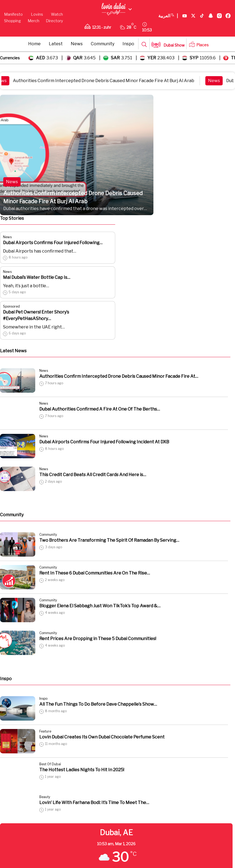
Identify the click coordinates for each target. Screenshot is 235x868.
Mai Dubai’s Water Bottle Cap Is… (37, 277)
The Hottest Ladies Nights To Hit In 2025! (82, 770)
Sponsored (11, 306)
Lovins (37, 14)
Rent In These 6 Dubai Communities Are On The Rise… (95, 573)
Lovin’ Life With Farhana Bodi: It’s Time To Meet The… (94, 803)
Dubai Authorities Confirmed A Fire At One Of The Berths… (100, 409)
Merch (33, 21)
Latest (56, 44)
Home (34, 44)
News (77, 44)
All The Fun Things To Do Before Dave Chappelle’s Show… (98, 704)
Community (103, 44)
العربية (168, 16)
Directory (54, 21)
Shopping (12, 21)
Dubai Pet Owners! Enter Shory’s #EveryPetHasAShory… (36, 315)
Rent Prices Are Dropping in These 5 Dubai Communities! (98, 639)
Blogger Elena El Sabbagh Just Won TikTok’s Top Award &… (100, 606)
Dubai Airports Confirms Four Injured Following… (53, 243)
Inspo (128, 44)
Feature (45, 731)
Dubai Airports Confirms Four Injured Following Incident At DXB (104, 442)
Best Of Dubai (50, 764)
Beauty (45, 797)
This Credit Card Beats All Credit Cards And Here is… (93, 475)
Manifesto (13, 14)
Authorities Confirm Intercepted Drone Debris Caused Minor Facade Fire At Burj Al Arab (107, 81)
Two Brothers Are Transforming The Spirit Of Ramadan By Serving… (109, 540)
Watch (57, 14)
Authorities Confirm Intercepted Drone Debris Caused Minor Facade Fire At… (119, 376)
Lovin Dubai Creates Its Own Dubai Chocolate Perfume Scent (102, 737)
